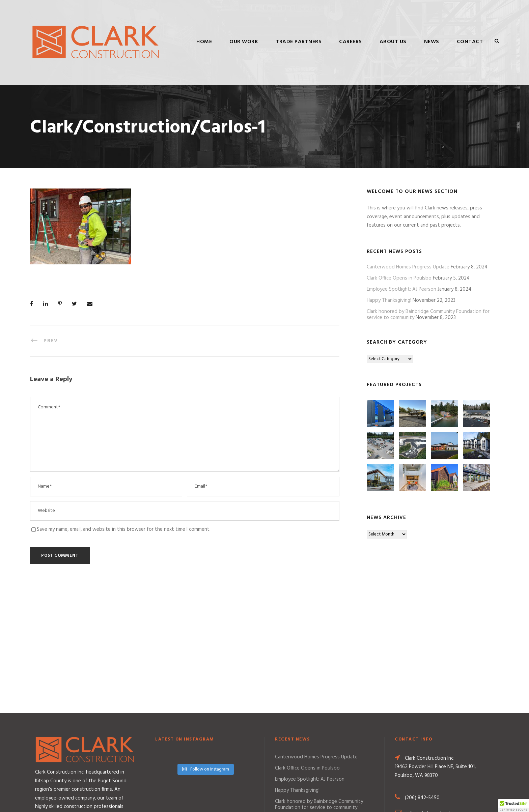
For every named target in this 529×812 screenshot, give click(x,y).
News (432, 42)
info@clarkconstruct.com (434, 693)
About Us (393, 42)
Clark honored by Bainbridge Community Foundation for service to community (319, 684)
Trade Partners (299, 42)
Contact (470, 42)
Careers (351, 42)
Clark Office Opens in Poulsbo (399, 278)
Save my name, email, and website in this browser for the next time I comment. (124, 529)
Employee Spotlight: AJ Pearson (401, 289)
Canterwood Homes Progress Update (408, 267)
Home (204, 42)
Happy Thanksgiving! (389, 300)
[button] (513, 806)
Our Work (244, 42)
